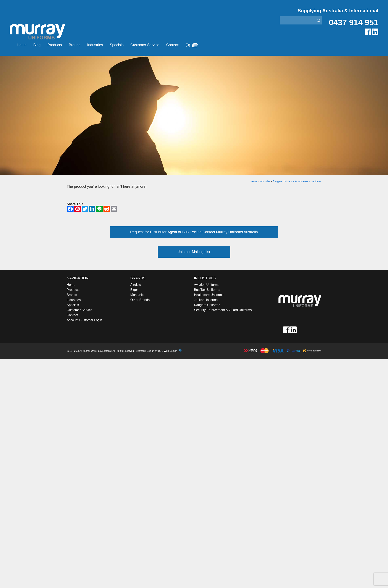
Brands (74, 45)
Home (22, 45)
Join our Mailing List (194, 252)
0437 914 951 (354, 22)
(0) (192, 45)
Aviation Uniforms (207, 285)
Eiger (134, 290)
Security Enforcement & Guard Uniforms (223, 310)
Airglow (136, 285)
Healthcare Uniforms (209, 295)
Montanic (137, 295)
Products (55, 45)
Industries (95, 45)
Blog (37, 45)
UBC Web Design (168, 351)
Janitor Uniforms (206, 300)
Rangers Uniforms (207, 305)
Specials (117, 45)
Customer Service (145, 45)
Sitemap (140, 351)
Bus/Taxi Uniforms (207, 290)
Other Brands (140, 300)
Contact (172, 45)
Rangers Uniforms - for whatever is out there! (297, 181)
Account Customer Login (84, 320)
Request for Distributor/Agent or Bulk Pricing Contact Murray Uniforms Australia (194, 232)
